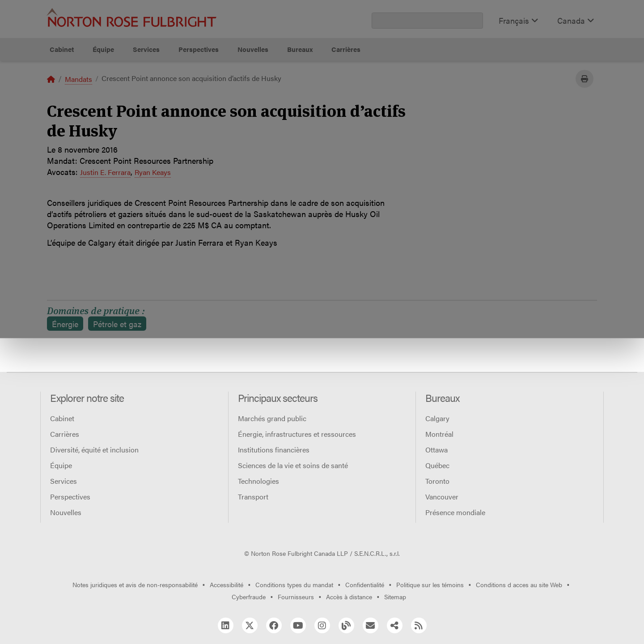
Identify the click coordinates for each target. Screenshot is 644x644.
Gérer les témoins (326, 105)
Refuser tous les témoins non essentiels (455, 105)
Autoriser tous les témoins (202, 105)
